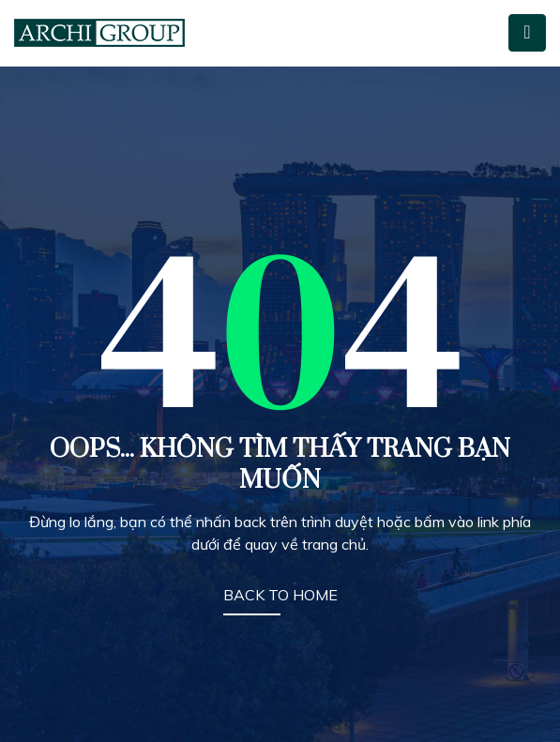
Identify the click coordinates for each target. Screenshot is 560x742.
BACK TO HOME (280, 595)
